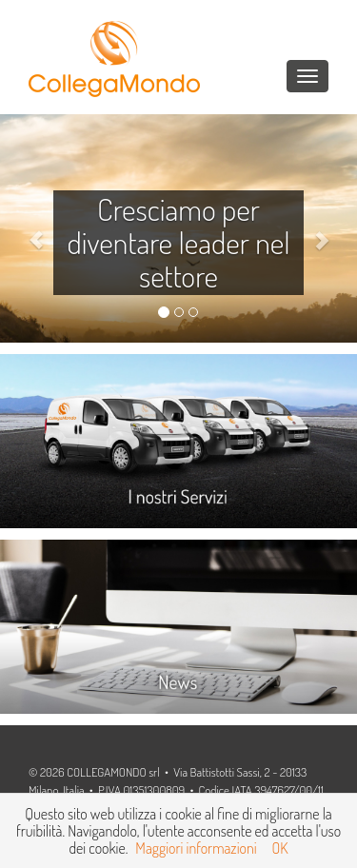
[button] (27, 228)
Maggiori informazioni (196, 848)
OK (280, 848)
